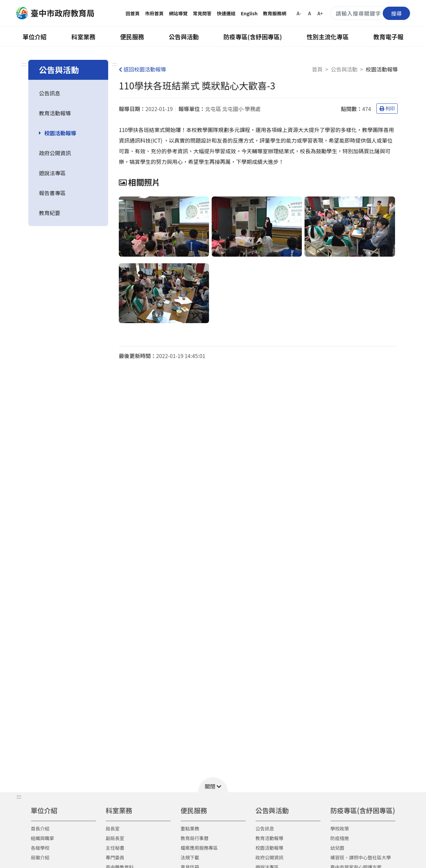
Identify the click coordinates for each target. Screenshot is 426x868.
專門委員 (115, 857)
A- (299, 13)
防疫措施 (340, 838)
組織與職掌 (43, 838)
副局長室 (115, 838)
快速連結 (226, 13)
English (249, 13)
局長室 (113, 828)
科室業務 (83, 37)
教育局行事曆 (195, 838)
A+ (320, 13)
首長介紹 (40, 828)
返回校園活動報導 (142, 69)
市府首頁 (154, 13)
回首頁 (133, 13)
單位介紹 (35, 37)
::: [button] (19, 796)
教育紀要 (50, 213)
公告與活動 (184, 37)
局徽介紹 (40, 857)
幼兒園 (337, 848)
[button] (213, 785)
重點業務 (190, 828)
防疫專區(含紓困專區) (253, 37)
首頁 (317, 69)
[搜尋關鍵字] (370, 13)
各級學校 (40, 848)
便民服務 (132, 37)
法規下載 (190, 857)
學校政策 (340, 828)
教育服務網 (275, 13)
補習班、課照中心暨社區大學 (361, 857)
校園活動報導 (60, 133)
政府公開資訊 (55, 153)
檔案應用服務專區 (199, 848)
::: (24, 64)
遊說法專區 (52, 173)
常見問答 (202, 13)
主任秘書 (115, 848)
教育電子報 (388, 37)
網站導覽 (178, 13)
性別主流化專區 (328, 37)
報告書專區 (52, 193)
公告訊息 (50, 93)
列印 (387, 108)
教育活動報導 (55, 113)
